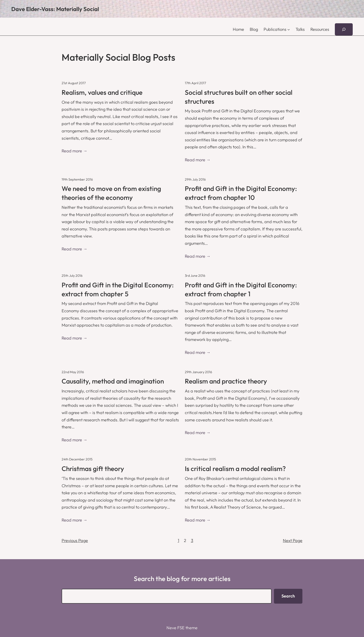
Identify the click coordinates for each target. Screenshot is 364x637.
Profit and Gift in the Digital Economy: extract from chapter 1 (241, 289)
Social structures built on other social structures (239, 97)
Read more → (74, 151)
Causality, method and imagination (113, 381)
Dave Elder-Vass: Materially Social (55, 9)
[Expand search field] (344, 29)
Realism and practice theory (226, 381)
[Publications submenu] (289, 30)
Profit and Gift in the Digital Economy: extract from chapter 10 (241, 193)
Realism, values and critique (102, 92)
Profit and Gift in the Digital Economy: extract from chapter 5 (118, 289)
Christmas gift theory (93, 469)
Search (288, 596)
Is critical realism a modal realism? (235, 469)
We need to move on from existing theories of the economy (111, 193)
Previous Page (75, 540)
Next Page (293, 540)
